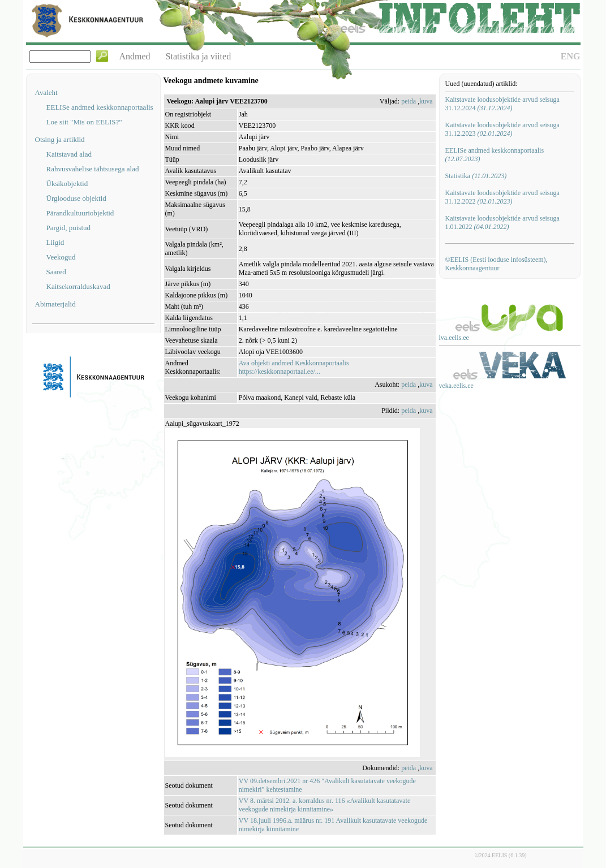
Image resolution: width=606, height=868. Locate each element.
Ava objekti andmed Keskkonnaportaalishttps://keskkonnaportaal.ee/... (294, 367)
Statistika (476, 176)
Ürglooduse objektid (76, 198)
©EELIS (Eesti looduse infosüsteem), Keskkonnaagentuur (497, 264)
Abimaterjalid (55, 304)
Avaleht (46, 92)
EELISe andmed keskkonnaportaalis (100, 107)
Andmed (135, 56)
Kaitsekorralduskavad (78, 286)
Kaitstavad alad (69, 154)
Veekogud (61, 257)
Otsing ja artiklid (60, 139)
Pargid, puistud (69, 228)
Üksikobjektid (67, 183)
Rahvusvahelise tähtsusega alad (93, 169)
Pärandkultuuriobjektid (80, 213)
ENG (571, 56)
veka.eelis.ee (456, 386)
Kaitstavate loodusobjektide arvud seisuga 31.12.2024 (502, 104)
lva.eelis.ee (454, 338)
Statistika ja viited (199, 56)
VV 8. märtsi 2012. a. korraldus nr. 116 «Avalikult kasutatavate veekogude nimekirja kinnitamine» (325, 805)
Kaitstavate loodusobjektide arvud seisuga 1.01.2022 (502, 223)
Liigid (55, 242)
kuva (426, 101)
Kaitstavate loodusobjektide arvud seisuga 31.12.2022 (502, 197)
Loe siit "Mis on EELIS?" (84, 122)
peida (409, 101)
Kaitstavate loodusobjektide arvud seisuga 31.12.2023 (502, 129)
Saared (56, 272)
